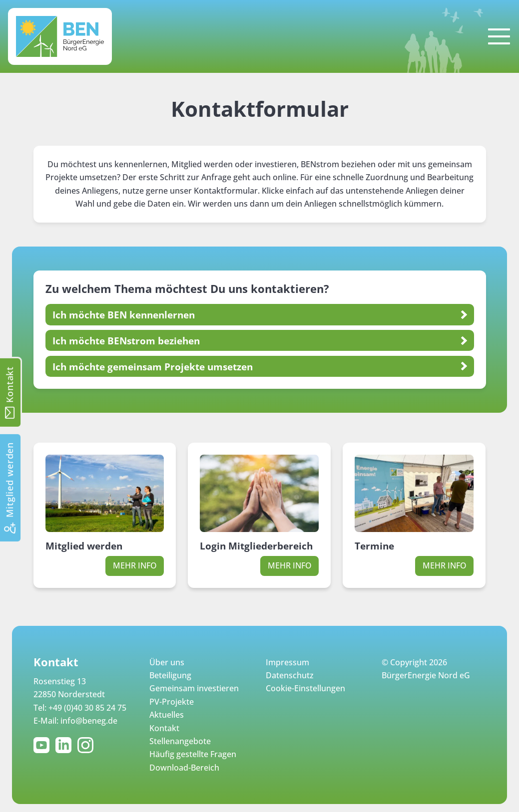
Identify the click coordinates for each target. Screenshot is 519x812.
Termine (374, 546)
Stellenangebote (180, 741)
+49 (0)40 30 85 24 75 (87, 708)
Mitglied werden (84, 546)
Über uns (167, 662)
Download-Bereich (184, 768)
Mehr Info (135, 565)
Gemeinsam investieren (194, 688)
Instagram (87, 745)
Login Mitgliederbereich (256, 546)
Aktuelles (167, 715)
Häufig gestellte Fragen (193, 754)
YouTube (43, 745)
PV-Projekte (172, 702)
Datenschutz (290, 675)
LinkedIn (65, 745)
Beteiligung (170, 675)
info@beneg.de (89, 721)
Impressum (287, 662)
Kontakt (164, 728)
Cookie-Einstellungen (305, 688)
